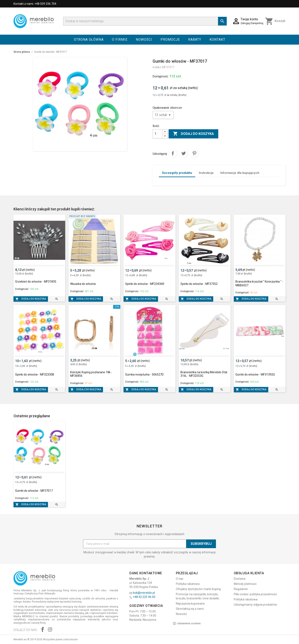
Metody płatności (245, 584)
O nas (180, 579)
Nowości (144, 40)
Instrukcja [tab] (206, 173)
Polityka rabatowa (188, 584)
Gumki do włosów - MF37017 (34, 491)
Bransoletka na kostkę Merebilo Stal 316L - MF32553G (204, 374)
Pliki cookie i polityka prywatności (255, 594)
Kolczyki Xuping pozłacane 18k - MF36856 (91, 374)
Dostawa (240, 579)
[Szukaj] (145, 21)
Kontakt (217, 40)
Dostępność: (161, 76)
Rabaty (195, 40)
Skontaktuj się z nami (190, 609)
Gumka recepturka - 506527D (144, 374)
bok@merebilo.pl (144, 593)
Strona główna (89, 40)
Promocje (170, 40)
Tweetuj (184, 153)
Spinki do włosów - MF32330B (35, 374)
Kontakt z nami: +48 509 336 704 (35, 4)
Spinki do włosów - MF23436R (145, 284)
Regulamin (241, 589)
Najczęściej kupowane (190, 604)
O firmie (120, 40)
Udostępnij (173, 153)
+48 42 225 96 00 (144, 597)
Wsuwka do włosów (83, 284)
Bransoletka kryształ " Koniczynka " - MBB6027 (259, 283)
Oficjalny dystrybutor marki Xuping (198, 589)
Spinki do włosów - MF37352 (199, 284)
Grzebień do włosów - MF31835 (36, 282)
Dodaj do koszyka (193, 134)
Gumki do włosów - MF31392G (255, 374)
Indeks (157, 67)
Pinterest (194, 153)
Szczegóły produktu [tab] (177, 173)
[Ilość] (158, 134)
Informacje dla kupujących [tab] (240, 173)
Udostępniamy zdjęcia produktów (255, 605)
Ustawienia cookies (187, 623)
